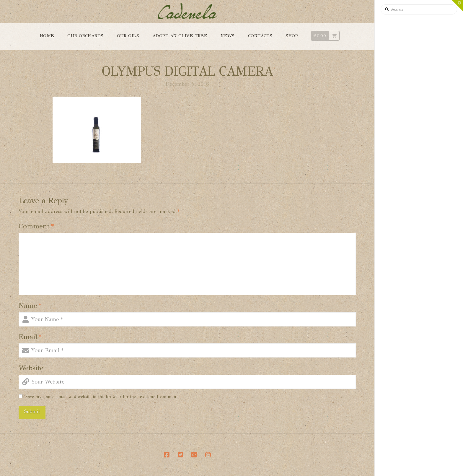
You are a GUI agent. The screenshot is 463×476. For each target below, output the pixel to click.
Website (31, 368)
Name (30, 306)
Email (30, 337)
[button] (457, 6)
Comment (36, 226)
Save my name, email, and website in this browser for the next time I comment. (102, 397)
